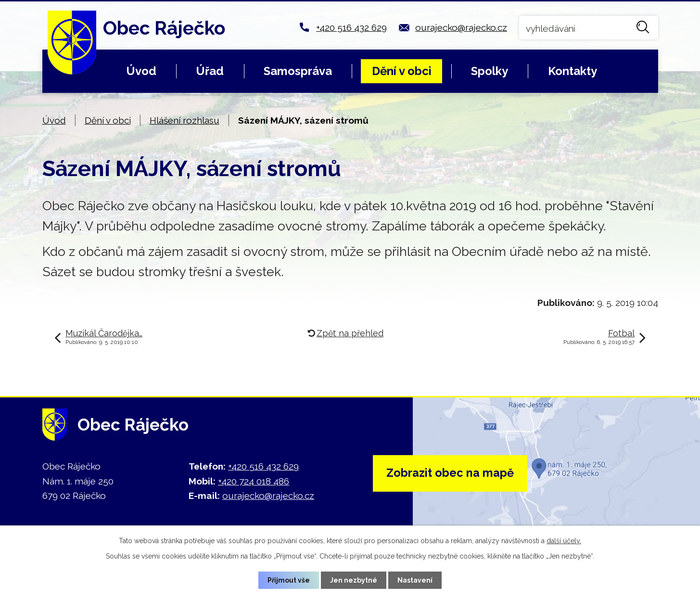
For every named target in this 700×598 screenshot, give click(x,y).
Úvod (141, 71)
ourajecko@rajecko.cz (461, 27)
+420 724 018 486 (254, 481)
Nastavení (415, 580)
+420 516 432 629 (351, 27)
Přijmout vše (289, 580)
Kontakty (573, 71)
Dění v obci (402, 71)
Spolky (490, 71)
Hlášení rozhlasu (185, 120)
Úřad (210, 71)
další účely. (564, 541)
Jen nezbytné (354, 580)
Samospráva (298, 71)
